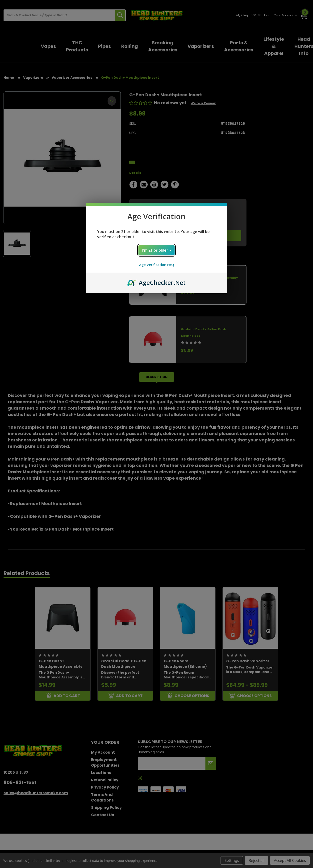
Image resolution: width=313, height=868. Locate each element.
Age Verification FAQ (157, 265)
